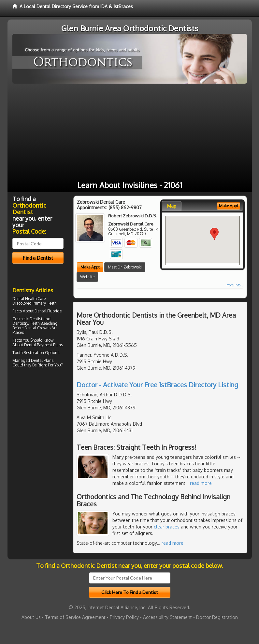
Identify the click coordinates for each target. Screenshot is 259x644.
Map (172, 206)
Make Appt (90, 267)
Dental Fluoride (48, 311)
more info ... (235, 285)
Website (87, 277)
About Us (31, 617)
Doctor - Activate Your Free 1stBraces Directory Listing (157, 385)
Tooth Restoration (28, 353)
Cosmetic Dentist (27, 319)
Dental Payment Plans (43, 345)
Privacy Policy (124, 617)
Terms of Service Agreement (75, 617)
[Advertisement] (130, 132)
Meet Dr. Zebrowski (125, 267)
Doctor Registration (217, 617)
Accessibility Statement (167, 617)
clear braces (167, 527)
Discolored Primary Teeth (34, 303)
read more (201, 483)
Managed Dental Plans (33, 360)
